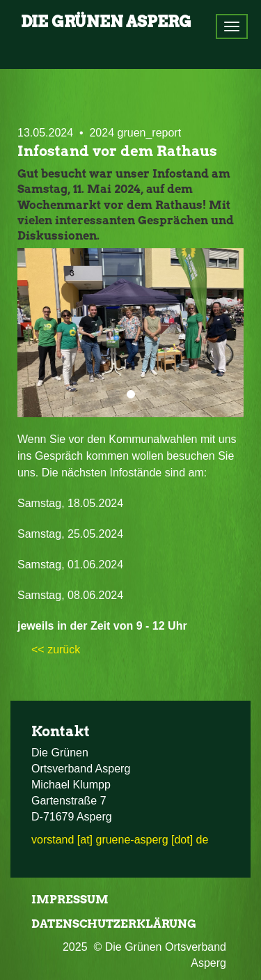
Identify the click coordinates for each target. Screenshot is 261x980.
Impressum (70, 900)
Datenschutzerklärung (114, 924)
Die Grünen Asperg (106, 22)
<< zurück (56, 650)
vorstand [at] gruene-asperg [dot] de (120, 840)
